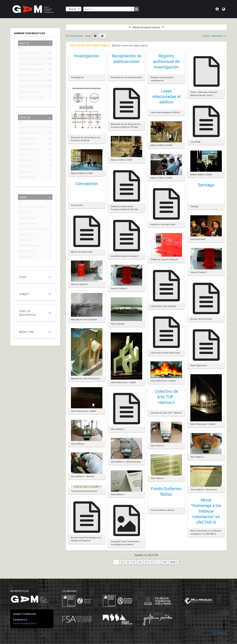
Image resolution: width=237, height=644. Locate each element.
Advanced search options (146, 27)
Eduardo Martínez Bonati (32, 207)
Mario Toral (25, 213)
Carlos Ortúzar (26, 235)
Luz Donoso (25, 166)
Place (23, 277)
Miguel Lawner (26, 172)
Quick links (217, 9)
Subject (24, 294)
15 (165, 562)
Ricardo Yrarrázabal (29, 246)
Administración (219, 633)
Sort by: (206, 36)
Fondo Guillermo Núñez (31, 98)
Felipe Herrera (26, 257)
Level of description (27, 313)
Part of (24, 43)
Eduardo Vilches (27, 224)
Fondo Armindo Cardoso (32, 65)
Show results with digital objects (130, 46)
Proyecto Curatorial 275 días (33, 128)
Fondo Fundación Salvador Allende (33, 87)
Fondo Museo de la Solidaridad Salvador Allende (33, 81)
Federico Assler (27, 252)
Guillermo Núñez (27, 177)
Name (23, 197)
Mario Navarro (26, 144)
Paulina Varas (26, 161)
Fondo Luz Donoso (29, 92)
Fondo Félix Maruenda (31, 70)
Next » (174, 562)
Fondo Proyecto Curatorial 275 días (33, 59)
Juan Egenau (26, 241)
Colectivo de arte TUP (30, 133)
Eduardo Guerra (27, 218)
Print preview (74, 36)
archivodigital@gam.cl (25, 623)
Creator (25, 117)
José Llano (25, 155)
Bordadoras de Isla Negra (32, 229)
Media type (27, 331)
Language (224, 9)
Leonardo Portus (28, 139)
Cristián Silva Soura (29, 150)
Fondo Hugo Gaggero (30, 53)
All (20, 48)
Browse (72, 9)
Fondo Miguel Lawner (30, 76)
